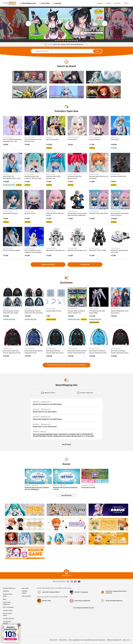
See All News (66, 444)
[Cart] (108, 3)
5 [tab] (63, 41)
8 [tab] (69, 41)
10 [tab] (72, 41)
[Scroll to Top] (66, 572)
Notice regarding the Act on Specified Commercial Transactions (87, 640)
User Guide (25, 588)
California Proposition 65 (114, 640)
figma (5, 599)
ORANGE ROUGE (8, 619)
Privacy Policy (63, 640)
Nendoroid (6, 591)
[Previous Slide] (28, 24)
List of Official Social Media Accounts (83, 608)
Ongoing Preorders (48, 264)
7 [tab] (67, 41)
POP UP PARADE (8, 607)
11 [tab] (74, 41)
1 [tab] (56, 41)
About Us (125, 640)
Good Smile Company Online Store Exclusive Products (66, 365)
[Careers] (99, 3)
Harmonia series (8, 610)
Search (97, 51)
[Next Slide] (105, 24)
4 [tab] (61, 41)
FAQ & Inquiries (27, 596)
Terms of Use (53, 640)
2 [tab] (57, 41)
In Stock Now (85, 264)
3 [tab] (59, 41)
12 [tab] (76, 41)
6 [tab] (66, 41)
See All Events (66, 495)
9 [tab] (71, 41)
